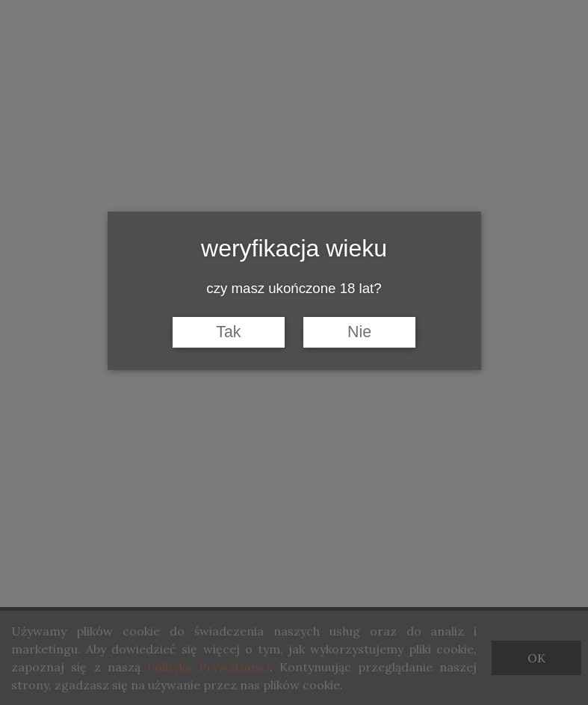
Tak (228, 332)
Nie (359, 332)
